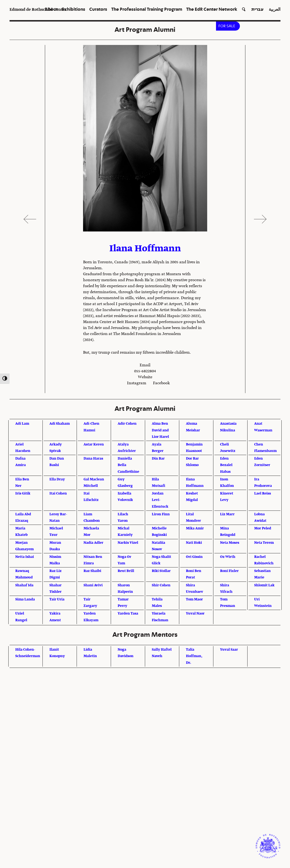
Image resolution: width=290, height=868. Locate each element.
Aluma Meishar (193, 427)
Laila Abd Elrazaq (23, 518)
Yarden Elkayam (91, 617)
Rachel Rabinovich (264, 560)
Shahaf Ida (24, 585)
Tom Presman (228, 603)
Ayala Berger (158, 448)
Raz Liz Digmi (55, 574)
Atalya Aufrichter (127, 448)
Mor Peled (263, 528)
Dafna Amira (21, 462)
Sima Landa (25, 599)
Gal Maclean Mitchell (94, 483)
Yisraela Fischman (160, 617)
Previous (30, 219)
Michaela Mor (91, 532)
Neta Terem (264, 543)
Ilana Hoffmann (195, 483)
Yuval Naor (195, 614)
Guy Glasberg (125, 483)
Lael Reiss (263, 494)
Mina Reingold (228, 532)
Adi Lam (22, 424)
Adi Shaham (60, 424)
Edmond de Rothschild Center (38, 10)
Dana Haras (93, 459)
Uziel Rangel (21, 617)
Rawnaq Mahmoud (24, 574)
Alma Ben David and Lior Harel (160, 430)
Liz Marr (227, 514)
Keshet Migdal (192, 497)
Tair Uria (57, 599)
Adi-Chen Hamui (91, 427)
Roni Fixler (229, 571)
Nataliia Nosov (158, 546)
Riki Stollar (161, 571)
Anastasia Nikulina (228, 427)
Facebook (161, 383)
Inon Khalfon (227, 483)
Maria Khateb (21, 532)
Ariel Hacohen (23, 448)
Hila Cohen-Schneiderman (28, 653)
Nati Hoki (194, 543)
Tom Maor (194, 599)
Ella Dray (57, 479)
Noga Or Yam (124, 560)
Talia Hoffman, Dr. (194, 656)
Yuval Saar (229, 650)
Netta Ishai (25, 557)
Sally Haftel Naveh (162, 653)
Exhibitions (74, 10)
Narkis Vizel (128, 543)
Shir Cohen (161, 585)
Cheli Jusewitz (228, 448)
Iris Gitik (23, 494)
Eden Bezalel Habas (226, 465)
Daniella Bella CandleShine (128, 465)
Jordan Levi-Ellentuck (160, 500)
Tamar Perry (123, 603)
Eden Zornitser (262, 462)
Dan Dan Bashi (57, 462)
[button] (243, 10)
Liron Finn (161, 514)
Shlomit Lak (264, 585)
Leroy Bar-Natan (58, 518)
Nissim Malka (55, 560)
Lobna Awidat (260, 518)
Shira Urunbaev (195, 589)
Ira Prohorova (263, 483)
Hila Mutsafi (158, 483)
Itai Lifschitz (91, 497)
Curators (98, 10)
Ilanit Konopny (57, 653)
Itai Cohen (58, 494)
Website (145, 377)
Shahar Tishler (55, 589)
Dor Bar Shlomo (192, 462)
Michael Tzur (56, 532)
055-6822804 (145, 371)
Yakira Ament (55, 617)
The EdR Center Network (212, 10)
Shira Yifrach (226, 589)
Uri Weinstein (263, 603)
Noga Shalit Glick (161, 560)
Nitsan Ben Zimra (93, 560)
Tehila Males (157, 603)
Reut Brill (126, 571)
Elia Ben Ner (22, 483)
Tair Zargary (90, 603)
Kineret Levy (227, 497)
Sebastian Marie (262, 574)
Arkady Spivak (56, 448)
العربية (275, 10)
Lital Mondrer (193, 518)
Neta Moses (230, 543)
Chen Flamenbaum (265, 448)
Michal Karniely (125, 532)
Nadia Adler (93, 543)
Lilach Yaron (123, 518)
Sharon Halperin (125, 589)
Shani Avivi (93, 585)
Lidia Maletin (90, 653)
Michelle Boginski (159, 532)
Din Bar (158, 459)
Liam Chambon (92, 518)
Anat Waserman (263, 427)
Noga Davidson (126, 653)
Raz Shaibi (92, 571)
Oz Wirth (228, 557)
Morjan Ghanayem (24, 546)
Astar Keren (94, 445)
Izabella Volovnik (125, 497)
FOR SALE (227, 26)
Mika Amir (195, 528)
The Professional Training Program (147, 10)
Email (145, 365)
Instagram (137, 383)
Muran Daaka (55, 546)
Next (260, 219)
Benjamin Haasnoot (194, 448)
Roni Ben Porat (194, 574)
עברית (257, 10)
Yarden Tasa (128, 614)
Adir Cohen (127, 424)
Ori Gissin (194, 557)
